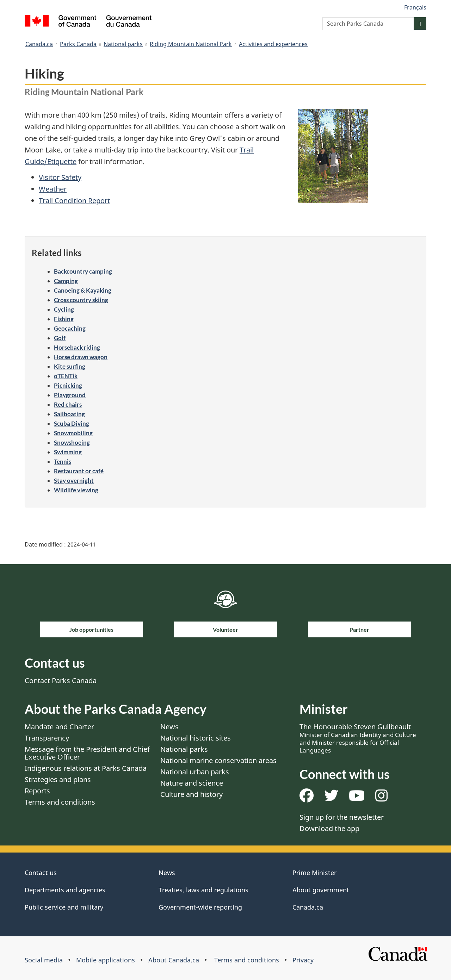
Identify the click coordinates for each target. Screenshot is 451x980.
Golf (60, 338)
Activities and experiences (273, 44)
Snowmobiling (73, 433)
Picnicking (68, 385)
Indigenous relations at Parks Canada (86, 768)
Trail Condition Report (74, 201)
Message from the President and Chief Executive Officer (87, 753)
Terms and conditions (60, 802)
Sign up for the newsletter (342, 817)
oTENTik (66, 376)
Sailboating (69, 414)
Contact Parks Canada (61, 681)
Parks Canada (78, 44)
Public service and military (64, 907)
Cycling (64, 309)
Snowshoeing (72, 442)
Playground (70, 395)
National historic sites (196, 738)
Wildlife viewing (76, 490)
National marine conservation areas (218, 760)
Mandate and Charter (59, 727)
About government (321, 890)
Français (415, 7)
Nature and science (192, 783)
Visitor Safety (60, 177)
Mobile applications (106, 960)
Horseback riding (77, 347)
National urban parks (195, 772)
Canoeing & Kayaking (83, 290)
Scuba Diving (72, 423)
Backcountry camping (83, 271)
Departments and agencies (65, 890)
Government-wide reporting (200, 907)
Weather (53, 189)
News (169, 727)
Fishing (64, 319)
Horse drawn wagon (81, 357)
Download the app (329, 828)
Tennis (63, 461)
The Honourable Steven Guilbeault (358, 738)
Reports (37, 791)
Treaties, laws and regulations (203, 890)
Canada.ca (39, 44)
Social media (44, 960)
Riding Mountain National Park (191, 44)
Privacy (303, 960)
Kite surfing (70, 366)
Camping (66, 281)
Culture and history (191, 794)
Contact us (41, 873)
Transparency (47, 738)
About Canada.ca (174, 960)
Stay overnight (74, 480)
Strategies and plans (58, 779)
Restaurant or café (79, 471)
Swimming (68, 452)
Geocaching (70, 328)
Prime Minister (314, 873)
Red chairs (68, 404)
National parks (123, 44)
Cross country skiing (81, 300)
